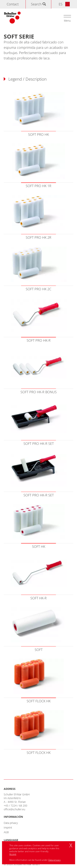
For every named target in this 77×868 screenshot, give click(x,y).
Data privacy (11, 823)
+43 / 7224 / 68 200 (15, 806)
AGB (6, 832)
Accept (13, 854)
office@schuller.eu (14, 809)
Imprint (8, 828)
